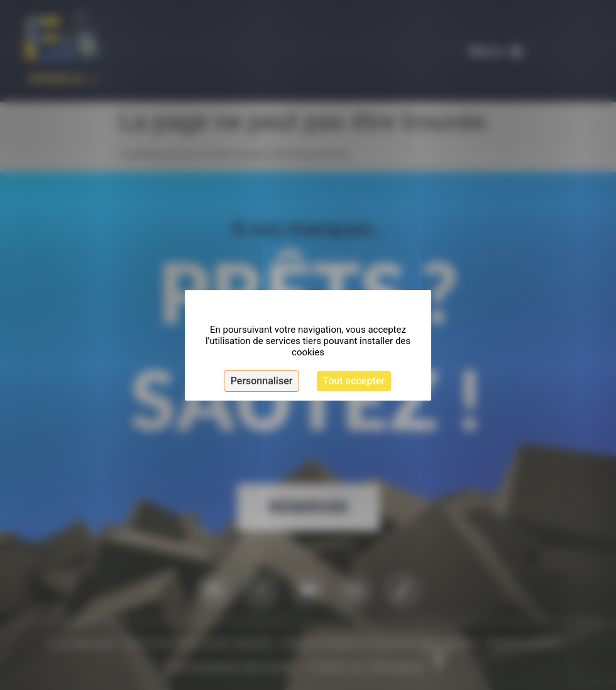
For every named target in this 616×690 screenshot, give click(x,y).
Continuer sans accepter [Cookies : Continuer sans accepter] (344, 307)
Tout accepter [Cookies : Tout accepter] (354, 381)
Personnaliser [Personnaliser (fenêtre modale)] (262, 381)
